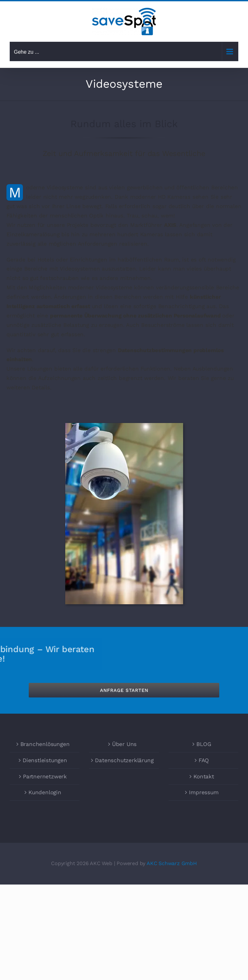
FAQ (204, 760)
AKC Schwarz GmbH (172, 863)
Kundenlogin (45, 792)
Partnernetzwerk (45, 776)
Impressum (204, 792)
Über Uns (124, 744)
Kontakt (204, 776)
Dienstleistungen (45, 760)
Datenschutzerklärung (124, 760)
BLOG (204, 744)
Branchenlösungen (45, 744)
